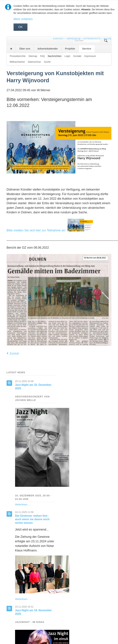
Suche (107, 39)
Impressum (74, 39)
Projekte (70, 49)
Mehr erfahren (23, 19)
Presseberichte (18, 56)
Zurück (14, 353)
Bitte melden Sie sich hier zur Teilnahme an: (50, 230)
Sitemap (33, 56)
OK (20, 27)
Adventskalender (48, 49)
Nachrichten (55, 56)
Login (67, 56)
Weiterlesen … (23, 504)
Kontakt (58, 39)
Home (11, 49)
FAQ (42, 56)
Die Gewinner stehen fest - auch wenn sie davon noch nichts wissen (32, 519)
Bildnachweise (17, 62)
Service (87, 49)
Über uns (25, 49)
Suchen (106, 41)
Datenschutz (92, 39)
